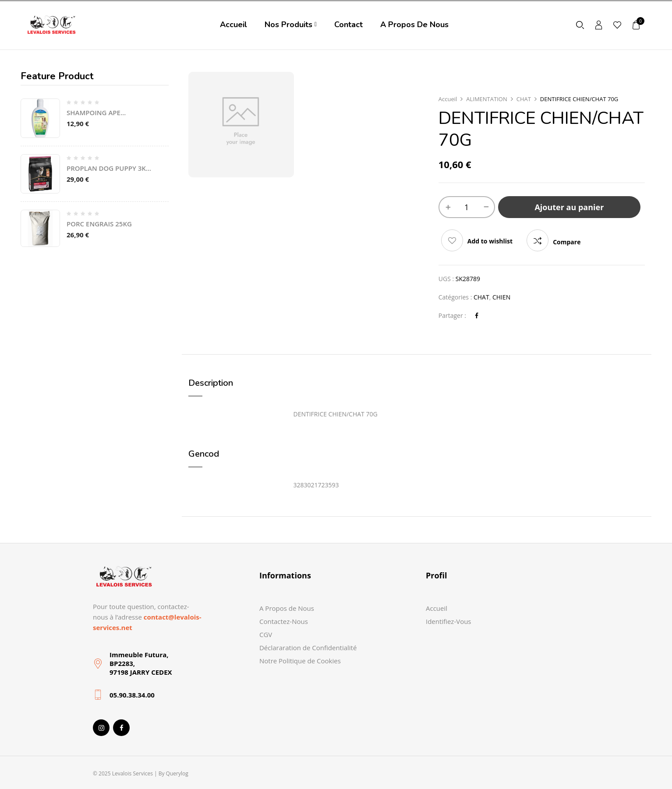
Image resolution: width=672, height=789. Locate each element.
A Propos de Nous (287, 608)
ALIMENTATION (486, 99)
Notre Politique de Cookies (300, 661)
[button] (637, 25)
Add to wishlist (490, 241)
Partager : (452, 315)
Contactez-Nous (284, 621)
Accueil (448, 99)
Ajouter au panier (569, 207)
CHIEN (501, 297)
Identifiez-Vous (449, 621)
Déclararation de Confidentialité (308, 648)
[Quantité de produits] (467, 207)
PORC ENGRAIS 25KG (99, 224)
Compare (567, 242)
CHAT (524, 99)
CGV (266, 634)
